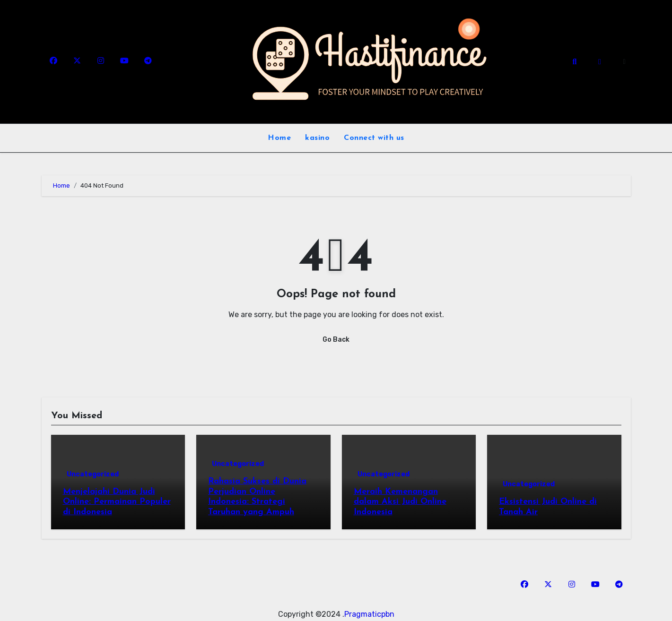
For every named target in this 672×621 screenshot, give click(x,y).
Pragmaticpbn (369, 614)
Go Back (336, 340)
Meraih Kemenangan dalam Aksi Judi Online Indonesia (400, 502)
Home (279, 138)
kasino (317, 138)
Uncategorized (93, 474)
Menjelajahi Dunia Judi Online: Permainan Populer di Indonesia (117, 502)
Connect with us (374, 138)
